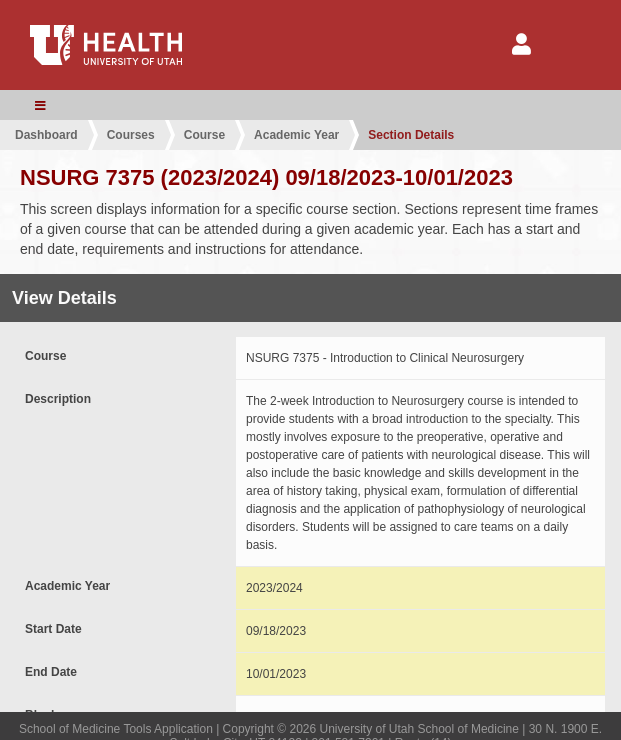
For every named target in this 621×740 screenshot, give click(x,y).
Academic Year (296, 135)
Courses (131, 135)
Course (204, 135)
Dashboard (46, 135)
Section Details (411, 135)
